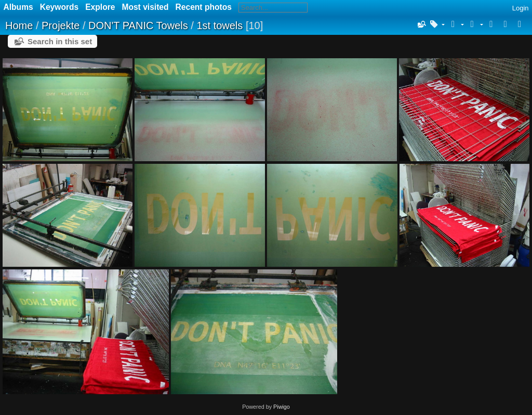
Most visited (145, 7)
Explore (100, 7)
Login (521, 8)
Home (19, 25)
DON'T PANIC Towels (138, 25)
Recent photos (204, 7)
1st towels (220, 25)
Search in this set (60, 41)
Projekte (61, 25)
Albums (18, 7)
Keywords (59, 7)
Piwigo (282, 407)
